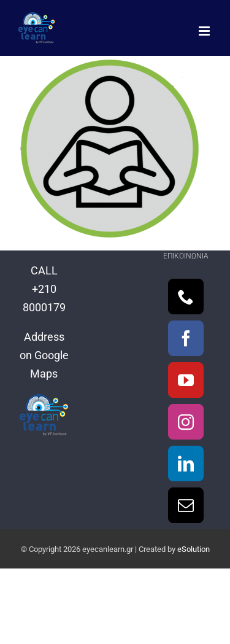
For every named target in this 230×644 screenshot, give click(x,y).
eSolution (194, 549)
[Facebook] (186, 338)
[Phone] (186, 297)
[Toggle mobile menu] (205, 31)
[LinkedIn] (186, 464)
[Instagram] (186, 422)
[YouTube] (186, 380)
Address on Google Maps (44, 355)
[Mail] (186, 505)
